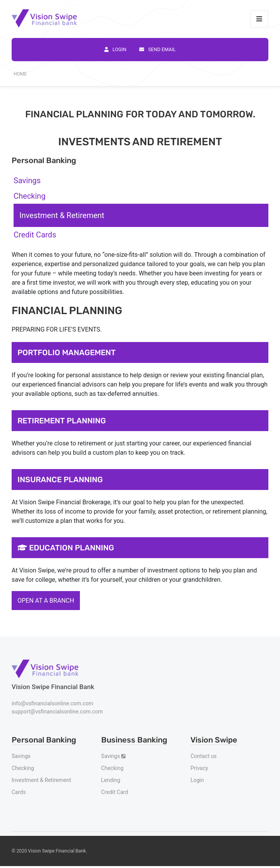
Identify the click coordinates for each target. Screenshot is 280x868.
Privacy (199, 768)
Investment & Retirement (41, 780)
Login (115, 49)
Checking (23, 768)
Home (20, 74)
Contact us (203, 756)
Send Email (157, 49)
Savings (21, 756)
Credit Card (115, 792)
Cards (19, 792)
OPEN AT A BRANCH (46, 601)
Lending (111, 780)
